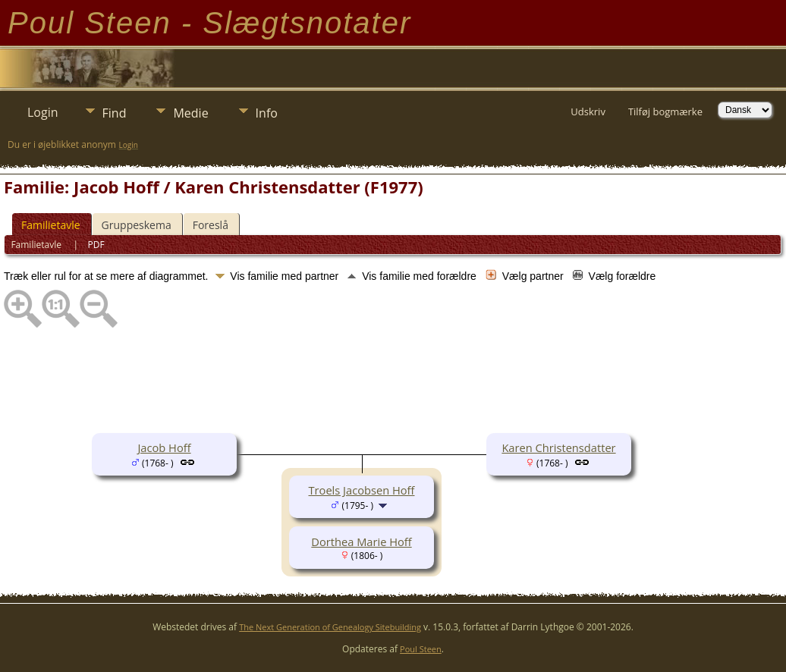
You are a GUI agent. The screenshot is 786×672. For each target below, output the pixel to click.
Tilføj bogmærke (665, 111)
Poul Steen (421, 649)
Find (115, 113)
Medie (190, 113)
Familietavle (51, 225)
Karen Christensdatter (558, 447)
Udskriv (588, 111)
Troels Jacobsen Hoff (362, 490)
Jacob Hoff (164, 447)
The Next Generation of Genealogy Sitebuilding (330, 627)
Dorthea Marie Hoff (361, 542)
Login (43, 112)
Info (267, 113)
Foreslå (211, 225)
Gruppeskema (137, 225)
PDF (96, 245)
